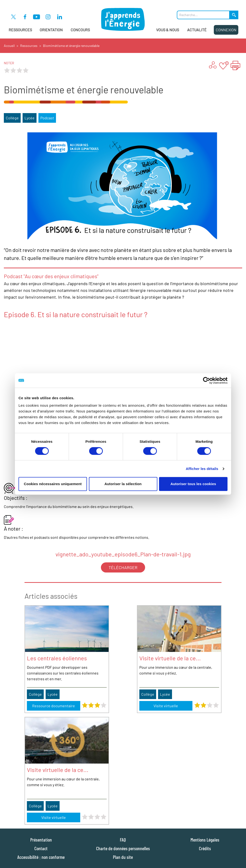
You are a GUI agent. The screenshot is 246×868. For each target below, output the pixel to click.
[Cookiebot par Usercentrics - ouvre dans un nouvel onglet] (206, 380)
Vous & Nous (168, 30)
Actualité (197, 30)
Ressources (20, 30)
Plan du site (123, 857)
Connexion (226, 30)
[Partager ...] (212, 65)
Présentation (41, 840)
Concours (80, 30)
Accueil (9, 46)
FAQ (123, 840)
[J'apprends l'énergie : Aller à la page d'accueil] (123, 19)
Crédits (205, 848)
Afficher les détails (202, 469)
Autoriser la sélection (123, 484)
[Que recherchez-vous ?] (203, 15)
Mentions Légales (205, 840)
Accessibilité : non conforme (41, 857)
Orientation (51, 30)
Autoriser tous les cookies (193, 484)
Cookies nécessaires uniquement (53, 484)
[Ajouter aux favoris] (224, 65)
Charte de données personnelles (123, 848)
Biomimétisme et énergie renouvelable (71, 46)
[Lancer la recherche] (234, 15)
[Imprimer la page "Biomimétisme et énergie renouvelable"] (235, 65)
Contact (41, 848)
